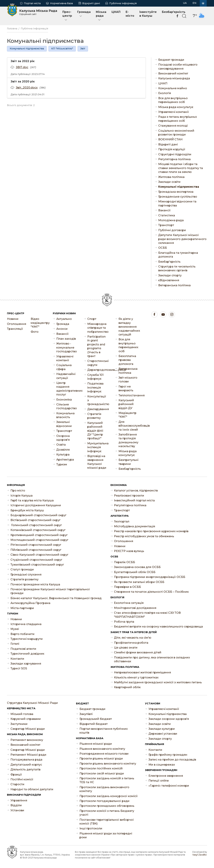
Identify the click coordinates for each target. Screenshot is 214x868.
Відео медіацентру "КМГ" (39, 323)
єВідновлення (169, 280)
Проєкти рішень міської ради (101, 759)
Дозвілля (63, 450)
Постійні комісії (22, 779)
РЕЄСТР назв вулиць (129, 551)
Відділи (16, 805)
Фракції (16, 775)
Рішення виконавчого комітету (102, 749)
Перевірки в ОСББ (127, 587)
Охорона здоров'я (63, 438)
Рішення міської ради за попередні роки (106, 835)
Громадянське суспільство (178, 197)
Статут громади (22, 569)
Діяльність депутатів (25, 769)
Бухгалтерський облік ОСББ (135, 572)
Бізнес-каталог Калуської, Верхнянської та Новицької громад (56, 598)
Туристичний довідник (27, 654)
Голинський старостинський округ (36, 525)
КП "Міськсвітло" (62, 49)
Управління (19, 800)
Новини (13, 319)
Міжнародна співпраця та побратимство (98, 328)
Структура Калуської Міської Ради (32, 703)
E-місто (130, 14)
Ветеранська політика (174, 285)
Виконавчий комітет (173, 73)
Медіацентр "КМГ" (127, 415)
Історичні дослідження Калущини (36, 505)
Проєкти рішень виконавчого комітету (108, 764)
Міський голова (22, 714)
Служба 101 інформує (95, 377)
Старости (17, 784)
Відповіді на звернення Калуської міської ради (97, 462)
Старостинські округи (98, 363)
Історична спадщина (26, 624)
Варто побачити (22, 634)
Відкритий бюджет (94, 724)
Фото (35, 332)
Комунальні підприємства (27, 49)
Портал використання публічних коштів (104, 731)
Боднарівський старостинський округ (38, 515)
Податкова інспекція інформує (95, 387)
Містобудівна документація (135, 526)
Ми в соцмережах (162, 765)
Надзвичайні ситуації (66, 376)
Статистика (167, 215)
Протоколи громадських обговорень (107, 806)
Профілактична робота (131, 643)
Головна (12, 29)
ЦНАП (116, 12)
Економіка (64, 400)
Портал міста (32, 3)
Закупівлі (86, 714)
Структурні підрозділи (175, 154)
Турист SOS (19, 668)
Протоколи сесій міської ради (102, 773)
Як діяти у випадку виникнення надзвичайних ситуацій (129, 327)
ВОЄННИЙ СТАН (170, 139)
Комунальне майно (173, 88)
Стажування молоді (173, 126)
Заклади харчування (26, 664)
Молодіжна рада (171, 220)
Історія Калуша (22, 496)
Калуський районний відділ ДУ (126, 404)
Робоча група (124, 622)
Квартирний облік (127, 687)
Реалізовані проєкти (129, 496)
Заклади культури (162, 729)
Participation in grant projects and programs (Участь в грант (96, 346)
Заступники (19, 724)
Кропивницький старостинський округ (39, 535)
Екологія (165, 93)
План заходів (66, 339)
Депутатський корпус (26, 765)
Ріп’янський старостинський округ (36, 545)
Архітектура (65, 460)
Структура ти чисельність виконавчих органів (177, 268)
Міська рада (101, 16)
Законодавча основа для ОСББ (137, 567)
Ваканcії (164, 210)
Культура (63, 455)
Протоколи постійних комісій (101, 768)
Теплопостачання (129, 395)
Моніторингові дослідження (135, 608)
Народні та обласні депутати (32, 789)
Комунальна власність (65, 415)
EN (194, 3)
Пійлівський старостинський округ (36, 550)
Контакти (17, 659)
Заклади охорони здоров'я (169, 719)
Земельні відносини (64, 424)
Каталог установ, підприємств (136, 491)
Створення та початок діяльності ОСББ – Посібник (151, 592)
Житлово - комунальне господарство (67, 347)
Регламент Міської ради (28, 755)
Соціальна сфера (64, 367)
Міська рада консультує (176, 107)
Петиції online (159, 781)
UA (185, 3)
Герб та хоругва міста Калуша (32, 500)
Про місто (18, 491)
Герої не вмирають (126, 388)
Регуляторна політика (174, 159)
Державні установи (163, 734)
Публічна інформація (123, 3)
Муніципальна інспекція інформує (98, 447)
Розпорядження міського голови (104, 754)
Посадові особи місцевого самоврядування (178, 67)
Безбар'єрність (169, 262)
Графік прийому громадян (168, 755)
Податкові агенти (23, 649)
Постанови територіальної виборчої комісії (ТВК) (107, 822)
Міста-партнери (22, 608)
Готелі (15, 644)
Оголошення (15, 324)
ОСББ (163, 248)
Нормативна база (61, 3)
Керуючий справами (26, 719)
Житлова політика (171, 177)
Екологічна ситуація (129, 603)
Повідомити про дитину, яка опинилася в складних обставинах (152, 659)
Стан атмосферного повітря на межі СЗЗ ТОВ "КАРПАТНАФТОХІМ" (147, 615)
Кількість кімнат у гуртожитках (136, 677)
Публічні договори (172, 230)
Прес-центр (67, 16)
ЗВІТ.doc (22, 67)
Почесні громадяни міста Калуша (35, 584)
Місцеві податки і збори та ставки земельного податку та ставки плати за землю (181, 168)
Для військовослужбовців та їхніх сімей (129, 426)
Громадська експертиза (176, 192)
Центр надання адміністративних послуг (67, 389)
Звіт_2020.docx (27, 88)
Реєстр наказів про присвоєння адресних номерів (151, 531)
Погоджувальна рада (26, 760)
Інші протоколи (91, 828)
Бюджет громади (171, 60)
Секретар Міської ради (28, 729)
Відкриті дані (91, 3)
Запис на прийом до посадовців (172, 760)
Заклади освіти (169, 182)
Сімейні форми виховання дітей (138, 652)
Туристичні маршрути (27, 639)
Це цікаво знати (126, 648)
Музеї (15, 629)
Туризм (62, 464)
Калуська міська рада (174, 78)
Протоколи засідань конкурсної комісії (109, 796)
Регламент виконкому (27, 740)
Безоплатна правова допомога (127, 360)
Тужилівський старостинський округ (37, 565)
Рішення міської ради (96, 744)
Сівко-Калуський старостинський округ (39, 555)
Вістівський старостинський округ (35, 520)
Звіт (83, 49)
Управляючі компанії (174, 112)
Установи (17, 810)
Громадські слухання (26, 575)
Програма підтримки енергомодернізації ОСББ (150, 577)
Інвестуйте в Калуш (148, 14)
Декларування (98, 409)
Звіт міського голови (128, 380)
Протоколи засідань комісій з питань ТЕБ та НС (107, 780)
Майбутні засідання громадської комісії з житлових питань (158, 682)
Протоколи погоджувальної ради (104, 801)
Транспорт (166, 225)
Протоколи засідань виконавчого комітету (104, 789)
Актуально (64, 319)
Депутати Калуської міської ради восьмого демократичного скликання (182, 239)
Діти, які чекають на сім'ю (133, 638)
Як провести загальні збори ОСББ (139, 582)
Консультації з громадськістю (98, 400)
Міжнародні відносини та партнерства (177, 203)
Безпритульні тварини (128, 462)
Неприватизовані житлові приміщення (142, 672)
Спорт (92, 319)
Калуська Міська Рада (38, 12)
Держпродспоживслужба (98, 370)
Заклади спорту (170, 275)
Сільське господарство (67, 406)
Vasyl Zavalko (200, 855)
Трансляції (15, 329)
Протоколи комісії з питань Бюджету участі (107, 813)
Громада (84, 14)
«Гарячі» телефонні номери (169, 786)
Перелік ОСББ (125, 562)
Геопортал (122, 521)
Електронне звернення (166, 776)
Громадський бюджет (96, 719)
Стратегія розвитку (94, 416)
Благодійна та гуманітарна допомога (178, 255)
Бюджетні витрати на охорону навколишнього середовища (158, 627)
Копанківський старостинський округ (38, 530)
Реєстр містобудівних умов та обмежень (144, 536)
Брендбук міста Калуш (27, 510)
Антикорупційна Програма (30, 603)
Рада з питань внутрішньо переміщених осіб (178, 119)
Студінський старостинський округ (36, 560)
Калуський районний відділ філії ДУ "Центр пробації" (95, 431)
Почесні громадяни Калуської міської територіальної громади (50, 591)
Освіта (61, 445)
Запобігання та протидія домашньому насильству (128, 440)
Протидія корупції (172, 149)
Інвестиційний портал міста (134, 500)
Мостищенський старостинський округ (39, 540)
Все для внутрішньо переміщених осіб (173, 100)
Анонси (62, 329)
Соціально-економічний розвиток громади (176, 133)
